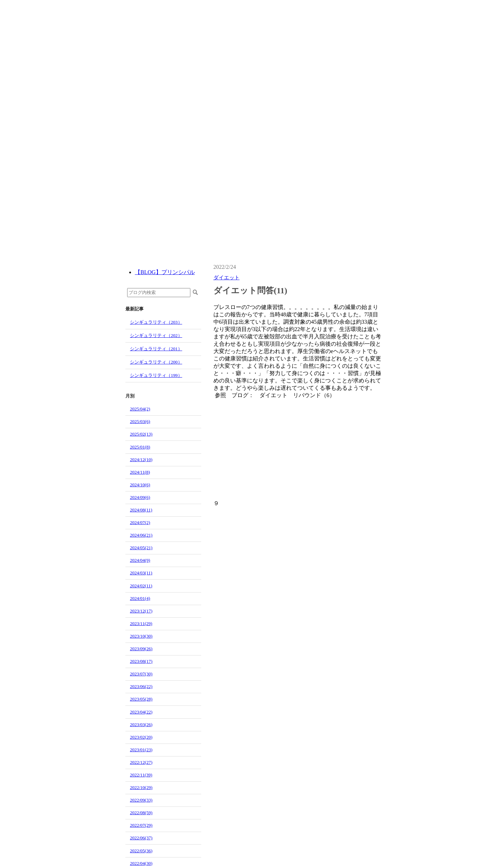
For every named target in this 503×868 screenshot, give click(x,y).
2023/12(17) (141, 611)
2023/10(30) (141, 636)
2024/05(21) (141, 548)
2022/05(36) (141, 851)
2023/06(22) (141, 686)
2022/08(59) (141, 813)
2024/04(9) (140, 560)
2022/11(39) (141, 775)
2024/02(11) (141, 586)
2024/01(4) (140, 598)
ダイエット (227, 278)
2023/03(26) (141, 724)
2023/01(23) (141, 750)
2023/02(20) (141, 737)
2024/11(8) (140, 472)
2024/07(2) (140, 522)
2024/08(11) (141, 510)
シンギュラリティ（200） (156, 362)
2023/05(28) (141, 699)
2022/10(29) (141, 787)
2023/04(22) (141, 712)
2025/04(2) (140, 409)
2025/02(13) (141, 434)
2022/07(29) (141, 825)
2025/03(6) (140, 421)
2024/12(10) (141, 460)
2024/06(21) (141, 535)
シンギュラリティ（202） (156, 335)
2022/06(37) (141, 838)
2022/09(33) (141, 800)
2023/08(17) (141, 661)
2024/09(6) (140, 497)
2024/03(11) (141, 573)
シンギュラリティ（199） (156, 375)
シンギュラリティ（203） (156, 322)
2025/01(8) (140, 447)
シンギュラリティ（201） (156, 349)
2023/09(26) (141, 649)
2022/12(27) (141, 762)
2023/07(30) (141, 674)
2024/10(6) (140, 485)
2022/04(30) (141, 863)
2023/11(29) (141, 623)
